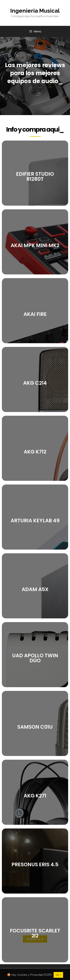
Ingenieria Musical (35, 11)
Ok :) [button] (58, 975)
